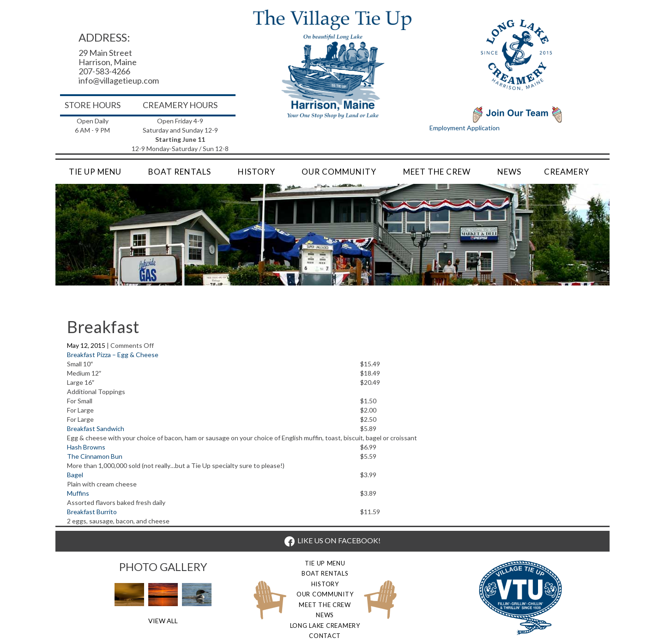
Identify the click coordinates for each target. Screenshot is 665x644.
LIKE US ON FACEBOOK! (332, 540)
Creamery (567, 172)
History (257, 172)
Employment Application (465, 128)
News (509, 172)
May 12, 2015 (87, 345)
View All (163, 621)
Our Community (339, 172)
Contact (325, 636)
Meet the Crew (437, 172)
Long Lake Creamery (325, 626)
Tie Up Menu (95, 172)
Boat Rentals (179, 172)
